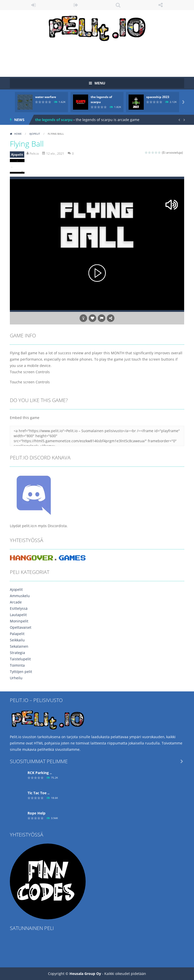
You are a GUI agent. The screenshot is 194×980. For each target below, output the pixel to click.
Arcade (16, 602)
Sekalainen (19, 646)
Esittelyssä (19, 608)
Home (18, 134)
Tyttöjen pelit (21, 672)
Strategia (17, 653)
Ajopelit (35, 134)
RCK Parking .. (40, 773)
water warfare (46, 97)
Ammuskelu (20, 596)
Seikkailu (17, 640)
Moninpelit (19, 621)
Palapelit (17, 634)
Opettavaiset (21, 627)
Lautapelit (18, 615)
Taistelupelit (20, 659)
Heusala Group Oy (85, 974)
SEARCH (118, 5)
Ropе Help (37, 813)
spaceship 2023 (158, 97)
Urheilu (16, 678)
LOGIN (34, 5)
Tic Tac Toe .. (39, 793)
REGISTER (76, 5)
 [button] (102, 318)
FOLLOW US (161, 5)
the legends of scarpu (54, 120)
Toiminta (17, 665)
